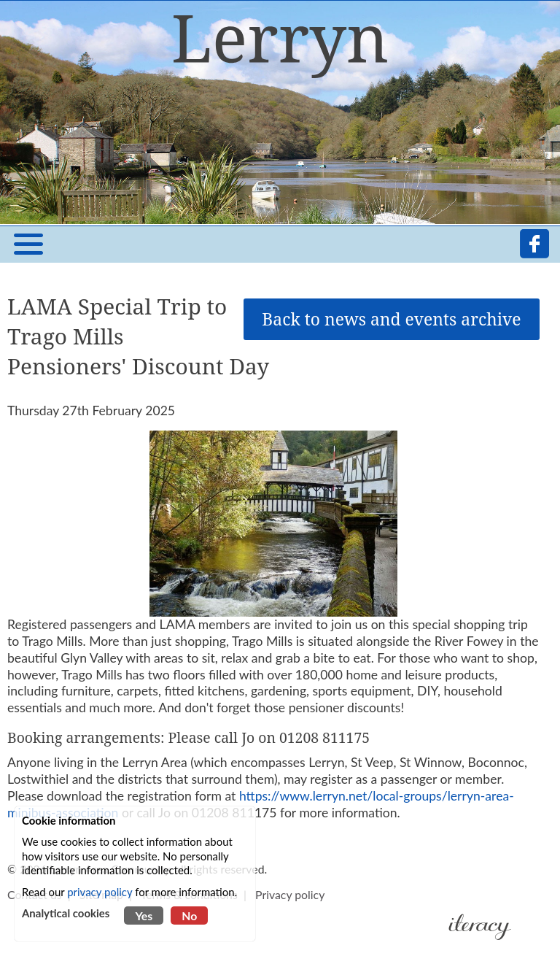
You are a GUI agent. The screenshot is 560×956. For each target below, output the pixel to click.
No (189, 915)
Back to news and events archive (391, 319)
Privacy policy (290, 894)
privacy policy (100, 892)
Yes (144, 915)
